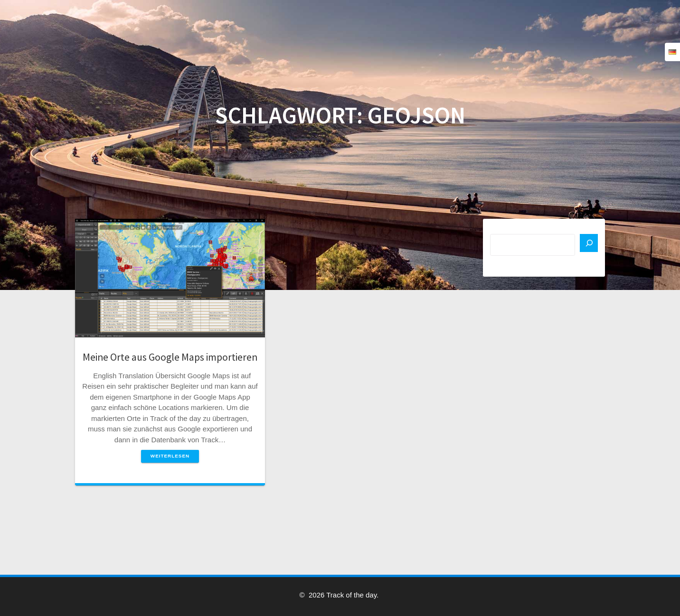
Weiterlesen (170, 456)
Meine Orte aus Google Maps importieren (170, 357)
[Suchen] (589, 243)
